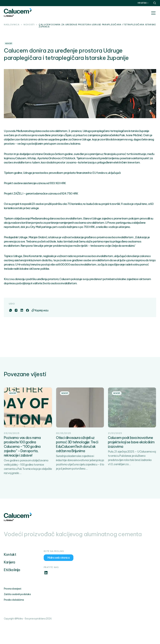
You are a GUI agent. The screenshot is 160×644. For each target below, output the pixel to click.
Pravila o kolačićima (14, 600)
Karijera (9, 562)
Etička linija (12, 570)
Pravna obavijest (13, 589)
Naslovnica (12, 25)
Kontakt (10, 555)
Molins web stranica (59, 558)
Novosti (29, 25)
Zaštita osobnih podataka (17, 594)
